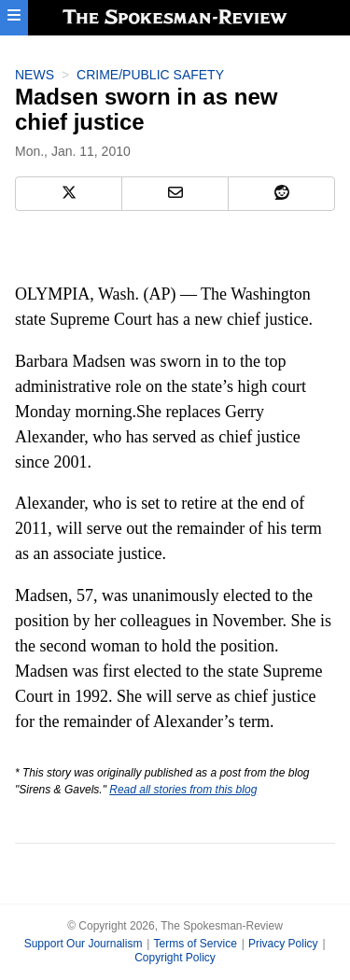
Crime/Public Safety (150, 75)
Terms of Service (195, 944)
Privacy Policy (283, 944)
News (35, 75)
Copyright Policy (175, 958)
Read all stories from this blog (183, 790)
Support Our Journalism (84, 944)
